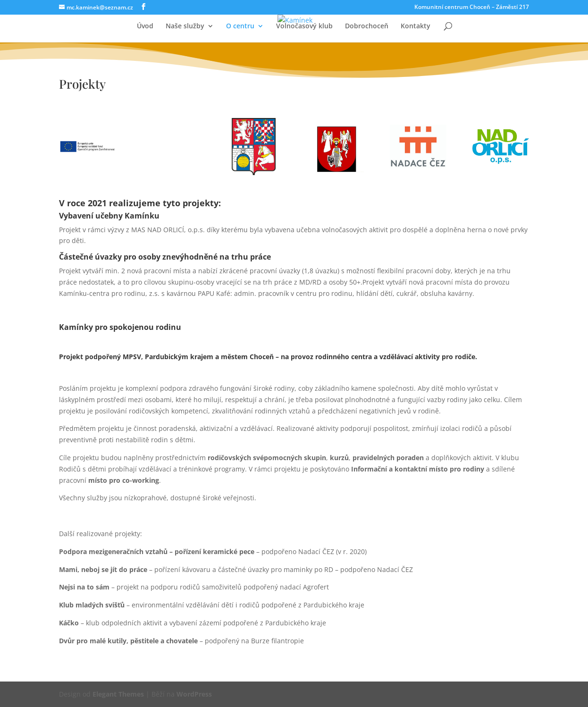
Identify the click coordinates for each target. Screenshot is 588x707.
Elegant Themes (118, 694)
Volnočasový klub (304, 26)
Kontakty (416, 26)
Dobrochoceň (367, 26)
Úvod (145, 26)
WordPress (194, 694)
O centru (240, 26)
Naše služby (185, 26)
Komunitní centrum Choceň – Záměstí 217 (472, 8)
